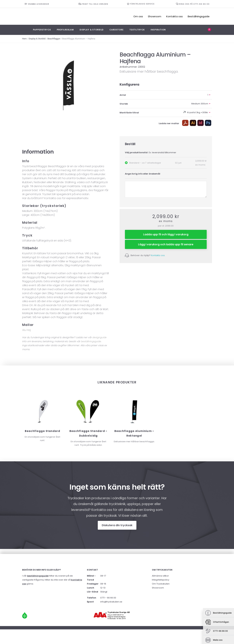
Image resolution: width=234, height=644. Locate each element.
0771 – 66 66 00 (108, 598)
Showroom (155, 16)
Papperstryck (42, 30)
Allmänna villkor (160, 576)
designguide (99, 337)
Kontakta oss (174, 16)
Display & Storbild (92, 30)
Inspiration (158, 30)
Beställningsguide (199, 16)
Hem (24, 39)
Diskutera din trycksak (117, 525)
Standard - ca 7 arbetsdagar (145, 163)
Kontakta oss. (158, 255)
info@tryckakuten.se (111, 602)
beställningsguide (91, 341)
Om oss (138, 16)
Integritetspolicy (161, 580)
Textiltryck (137, 30)
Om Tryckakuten (161, 584)
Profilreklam (65, 30)
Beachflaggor (54, 39)
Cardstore (117, 30)
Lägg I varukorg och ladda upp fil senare (166, 244)
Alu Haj (26, 330)
